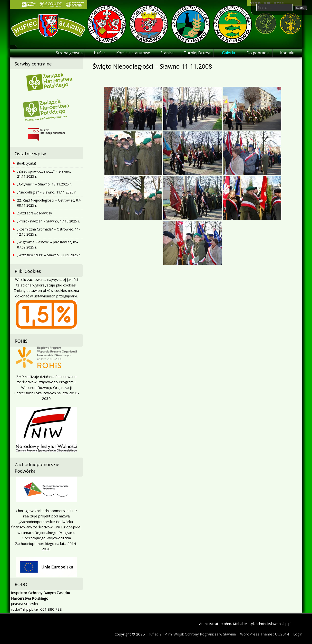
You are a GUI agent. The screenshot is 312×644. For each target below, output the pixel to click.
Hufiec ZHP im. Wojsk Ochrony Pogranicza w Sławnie (192, 634)
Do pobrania (258, 53)
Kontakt (287, 53)
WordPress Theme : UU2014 (265, 634)
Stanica (167, 53)
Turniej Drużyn (198, 53)
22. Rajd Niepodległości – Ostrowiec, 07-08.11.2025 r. (49, 203)
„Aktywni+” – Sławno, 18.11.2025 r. (44, 184)
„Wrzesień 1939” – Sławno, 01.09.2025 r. (49, 255)
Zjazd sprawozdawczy (34, 213)
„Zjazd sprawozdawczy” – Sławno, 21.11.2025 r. (44, 174)
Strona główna (69, 53)
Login (298, 634)
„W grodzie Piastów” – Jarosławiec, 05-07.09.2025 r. (48, 245)
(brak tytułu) (27, 163)
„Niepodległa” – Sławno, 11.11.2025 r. (47, 192)
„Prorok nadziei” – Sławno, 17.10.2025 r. (49, 221)
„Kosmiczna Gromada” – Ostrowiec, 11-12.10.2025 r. (49, 232)
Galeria (229, 53)
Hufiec (100, 53)
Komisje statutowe (133, 53)
